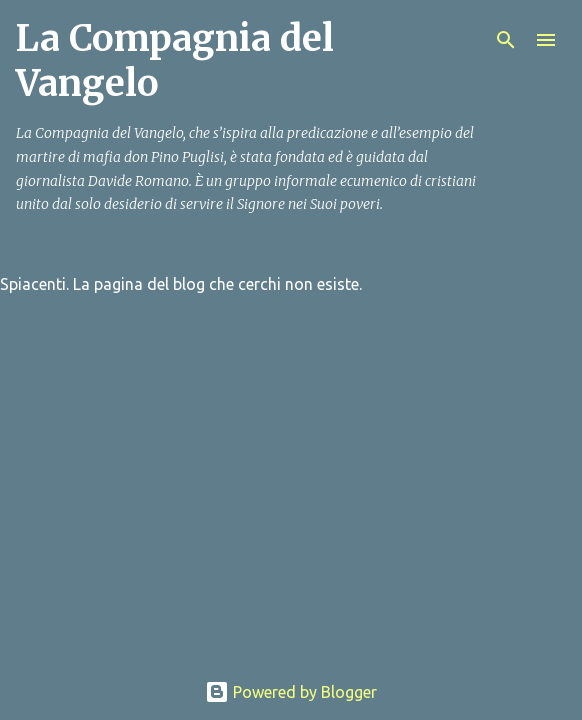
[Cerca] (506, 40)
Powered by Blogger (291, 692)
